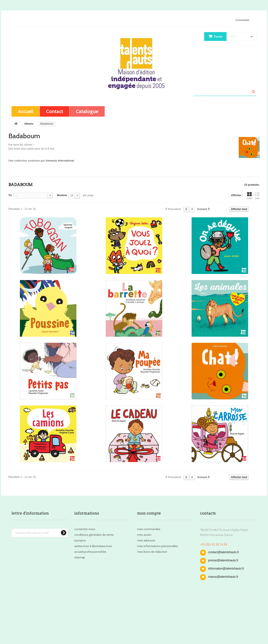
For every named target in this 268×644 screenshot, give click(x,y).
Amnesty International (60, 161)
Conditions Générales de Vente (94, 535)
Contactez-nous (85, 529)
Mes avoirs (144, 535)
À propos (80, 540)
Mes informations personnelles (158, 546)
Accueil (26, 111)
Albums (29, 124)
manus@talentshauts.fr (223, 577)
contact (55, 111)
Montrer (62, 195)
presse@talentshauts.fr (223, 560)
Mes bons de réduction (152, 552)
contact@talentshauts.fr (224, 552)
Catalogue (87, 111)
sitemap (80, 557)
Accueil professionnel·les (90, 552)
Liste (257, 196)
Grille (249, 196)
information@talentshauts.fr (226, 568)
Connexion (242, 20)
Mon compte (149, 513)
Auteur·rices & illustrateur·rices (93, 546)
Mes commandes (149, 529)
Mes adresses (146, 540)
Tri (10, 195)
